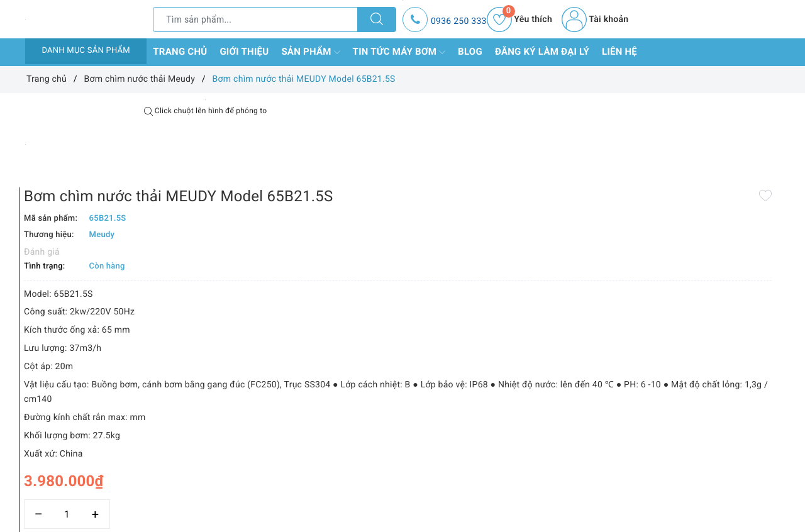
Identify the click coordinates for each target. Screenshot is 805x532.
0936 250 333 (459, 21)
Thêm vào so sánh (382, 502)
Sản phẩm (310, 52)
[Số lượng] (388, 474)
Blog (470, 52)
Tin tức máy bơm (399, 52)
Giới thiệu (244, 52)
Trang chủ (180, 52)
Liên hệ (619, 52)
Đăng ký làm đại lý (542, 52)
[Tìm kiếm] (377, 19)
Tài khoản (595, 19)
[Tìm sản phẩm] (255, 19)
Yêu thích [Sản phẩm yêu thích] (519, 19)
